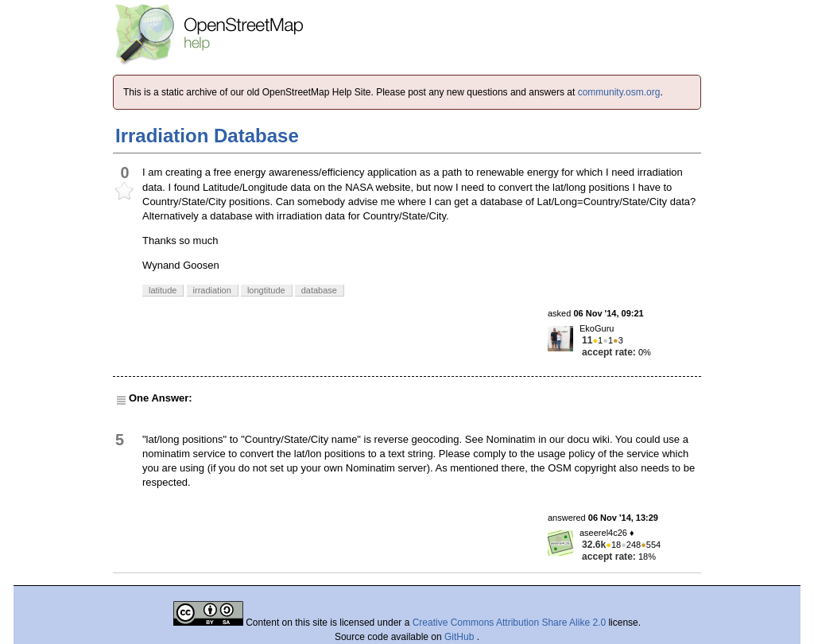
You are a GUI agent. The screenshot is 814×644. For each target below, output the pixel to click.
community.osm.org (619, 92)
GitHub (461, 637)
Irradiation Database (207, 136)
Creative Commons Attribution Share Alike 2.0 (509, 623)
